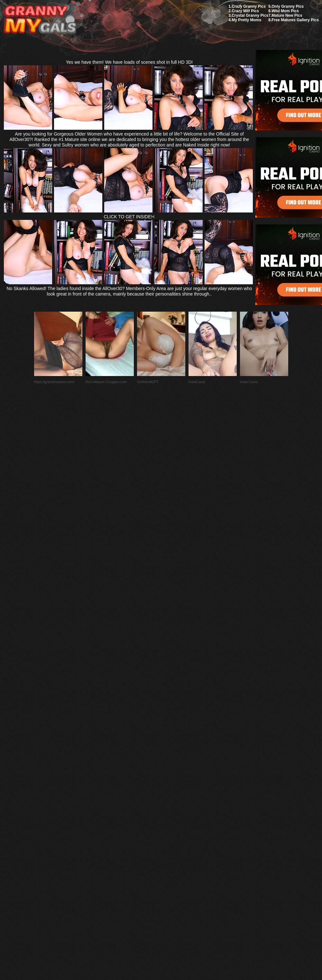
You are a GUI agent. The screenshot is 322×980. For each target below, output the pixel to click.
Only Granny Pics (288, 6)
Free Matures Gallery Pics (295, 20)
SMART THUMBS (172, 828)
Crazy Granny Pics (249, 6)
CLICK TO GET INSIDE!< (129, 217)
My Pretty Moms (246, 20)
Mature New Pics (287, 15)
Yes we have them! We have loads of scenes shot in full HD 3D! (129, 62)
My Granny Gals (40, 20)
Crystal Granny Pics (250, 15)
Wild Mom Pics (285, 11)
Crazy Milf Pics (245, 11)
